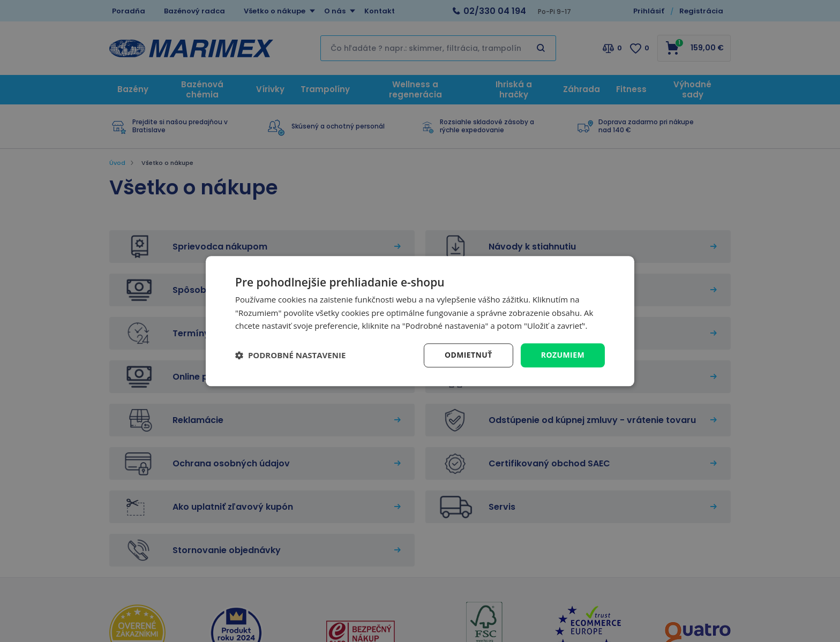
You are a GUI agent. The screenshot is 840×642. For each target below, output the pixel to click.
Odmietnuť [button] (468, 355)
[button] (290, 356)
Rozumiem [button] (563, 355)
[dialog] (420, 321)
